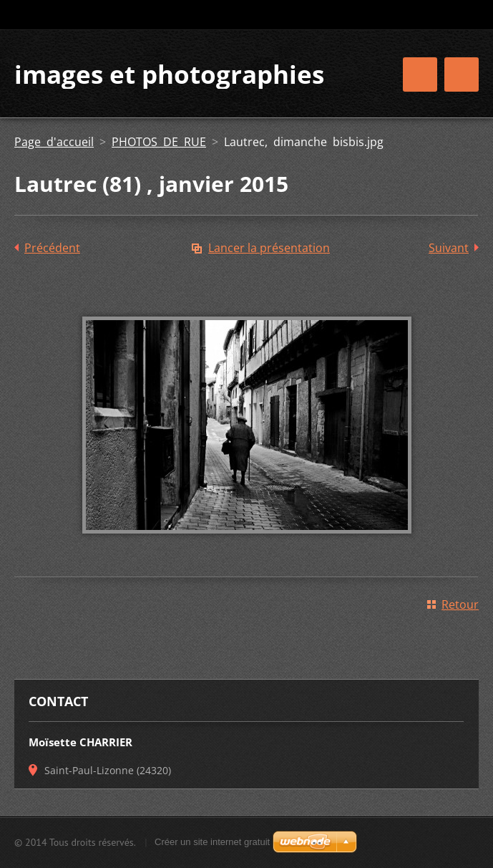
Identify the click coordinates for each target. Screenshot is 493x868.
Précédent (52, 248)
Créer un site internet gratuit (212, 842)
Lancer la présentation (269, 248)
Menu (462, 74)
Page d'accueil (54, 142)
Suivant (449, 248)
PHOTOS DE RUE (159, 142)
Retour (460, 604)
